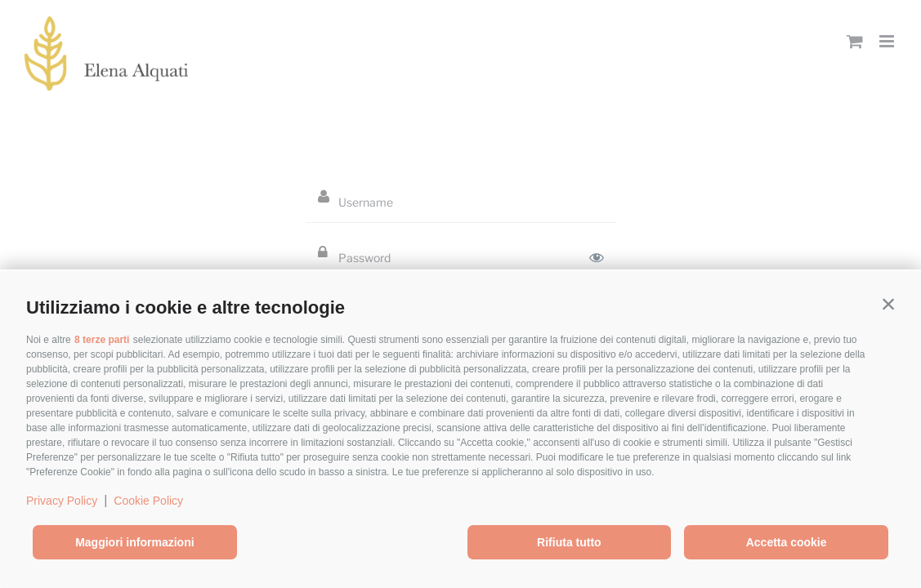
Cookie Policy (148, 501)
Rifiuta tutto (569, 542)
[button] (888, 304)
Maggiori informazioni (134, 542)
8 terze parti (102, 340)
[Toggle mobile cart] (855, 41)
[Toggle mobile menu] (888, 41)
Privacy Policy (62, 501)
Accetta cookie (787, 542)
